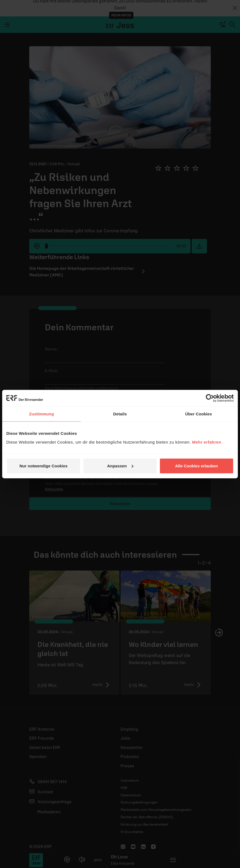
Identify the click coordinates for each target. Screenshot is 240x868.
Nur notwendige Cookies (43, 466)
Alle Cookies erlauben (196, 466)
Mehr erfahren (207, 442)
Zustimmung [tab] (41, 414)
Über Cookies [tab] (198, 414)
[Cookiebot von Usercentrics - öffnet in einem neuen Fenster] (210, 398)
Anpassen (120, 466)
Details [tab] (120, 414)
